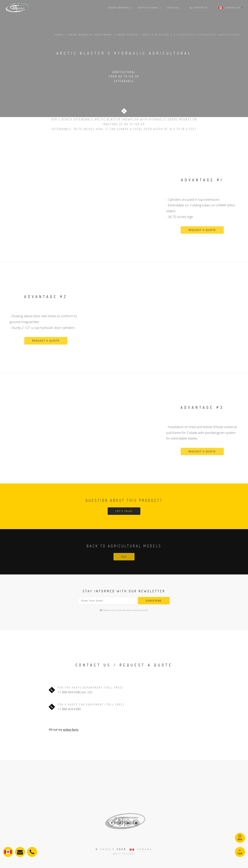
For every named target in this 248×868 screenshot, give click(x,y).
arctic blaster (156, 35)
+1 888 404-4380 (69, 692)
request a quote (202, 230)
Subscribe (154, 601)
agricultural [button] (150, 8)
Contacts (199, 8)
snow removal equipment (91, 35)
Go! (124, 557)
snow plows (127, 35)
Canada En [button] (230, 8)
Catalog (173, 8)
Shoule (108, 849)
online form (71, 730)
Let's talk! (124, 511)
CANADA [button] (141, 849)
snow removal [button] (120, 8)
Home (60, 35)
